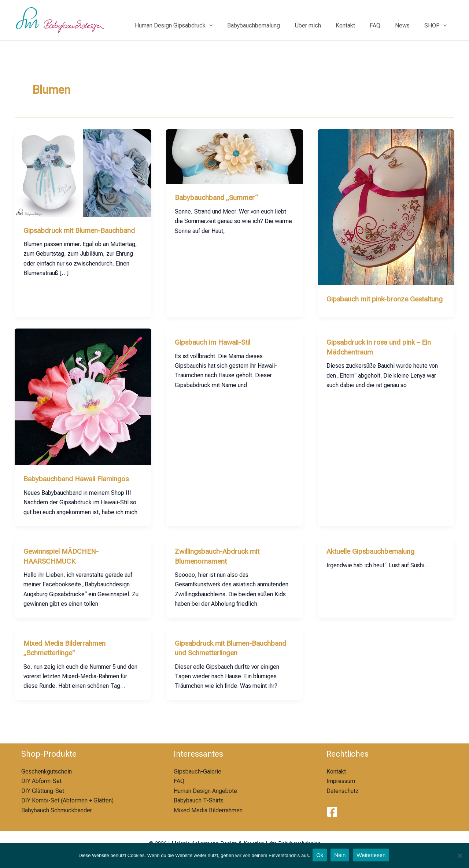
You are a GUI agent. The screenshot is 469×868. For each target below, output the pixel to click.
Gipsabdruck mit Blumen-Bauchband (82, 230)
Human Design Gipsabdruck (193, 26)
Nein (341, 856)
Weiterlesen (373, 856)
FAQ (382, 25)
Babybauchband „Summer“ (218, 197)
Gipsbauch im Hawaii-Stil (216, 352)
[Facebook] (332, 812)
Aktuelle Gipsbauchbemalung (373, 560)
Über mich (321, 25)
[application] (228, 26)
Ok (320, 856)
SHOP (437, 26)
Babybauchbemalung (270, 25)
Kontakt (356, 25)
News (407, 25)
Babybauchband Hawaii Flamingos (79, 488)
